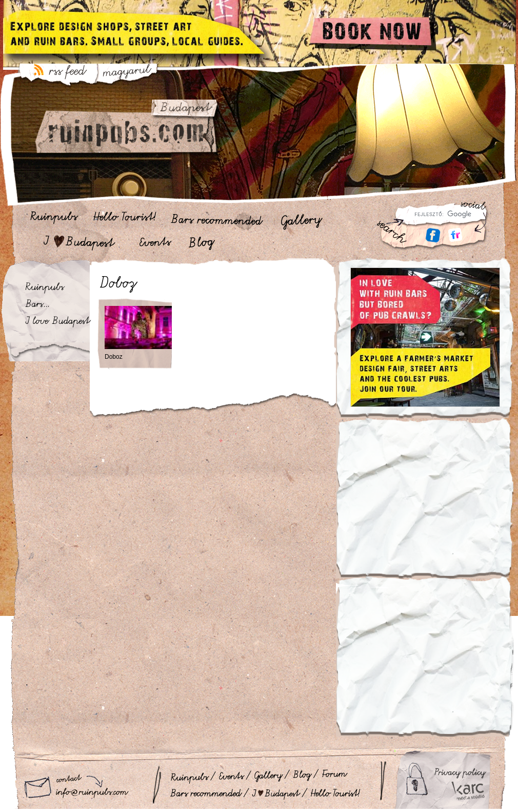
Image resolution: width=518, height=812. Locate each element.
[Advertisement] (425, 505)
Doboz (114, 357)
